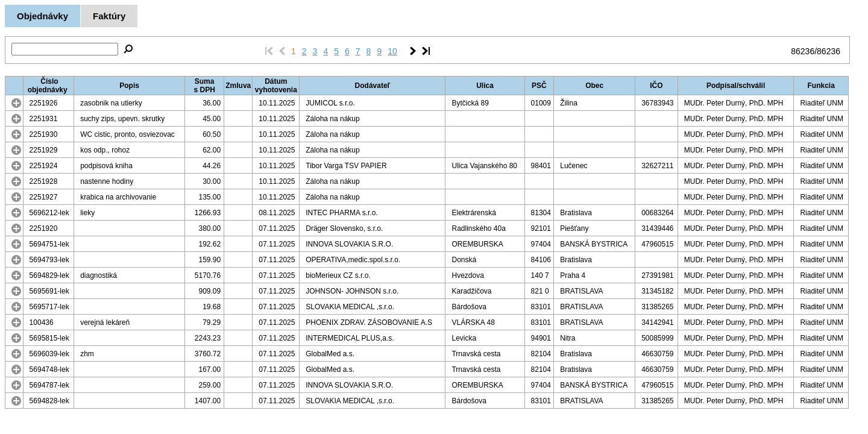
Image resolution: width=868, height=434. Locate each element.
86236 (803, 51)
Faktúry (109, 16)
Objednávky (42, 16)
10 (392, 51)
